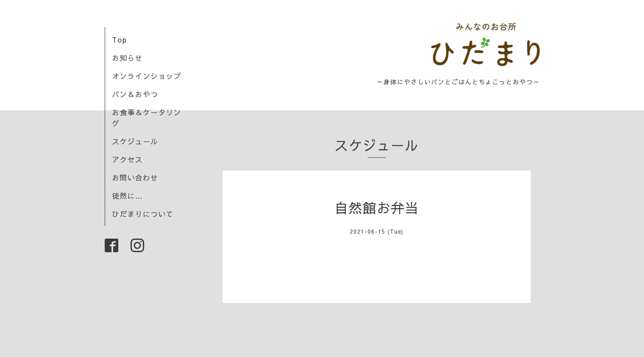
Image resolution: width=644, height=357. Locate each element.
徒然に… (127, 196)
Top (119, 39)
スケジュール (135, 141)
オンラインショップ (147, 76)
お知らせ (127, 58)
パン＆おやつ (135, 94)
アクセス (127, 159)
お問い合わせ (135, 177)
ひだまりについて (143, 214)
